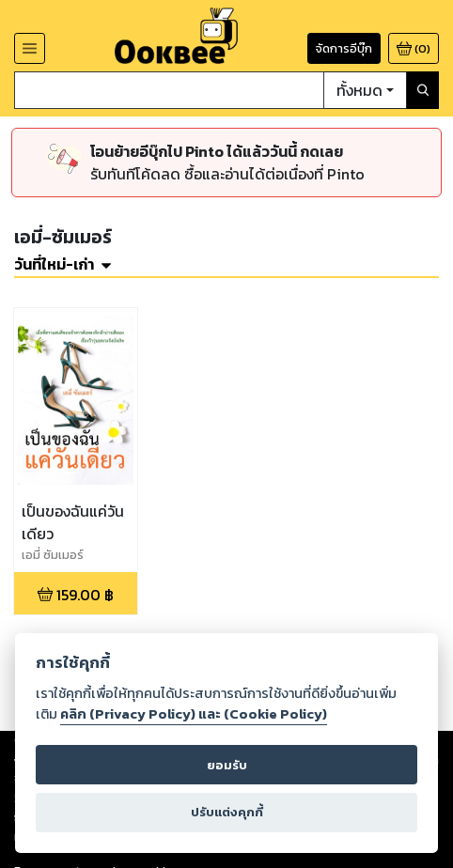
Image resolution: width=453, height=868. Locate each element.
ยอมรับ (227, 765)
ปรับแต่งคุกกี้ (227, 812)
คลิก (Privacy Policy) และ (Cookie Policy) (194, 714)
